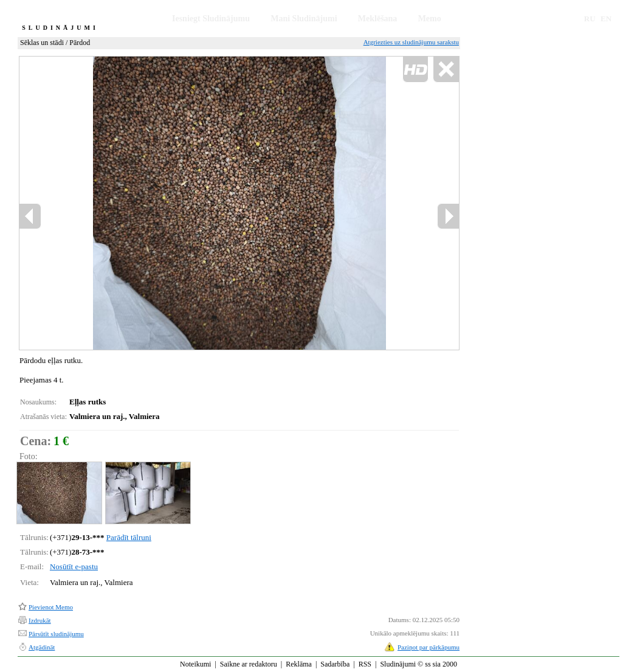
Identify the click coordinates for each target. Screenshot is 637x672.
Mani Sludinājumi (304, 19)
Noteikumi (195, 664)
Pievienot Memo (51, 607)
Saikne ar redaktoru (249, 664)
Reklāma (299, 664)
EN (606, 19)
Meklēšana (378, 19)
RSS (365, 664)
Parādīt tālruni (129, 537)
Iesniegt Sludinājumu (211, 19)
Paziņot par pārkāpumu (429, 647)
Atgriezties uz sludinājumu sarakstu (411, 42)
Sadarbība (335, 664)
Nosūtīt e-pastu (74, 566)
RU (590, 19)
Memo (430, 19)
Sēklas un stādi (42, 43)
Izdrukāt (40, 620)
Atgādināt (42, 647)
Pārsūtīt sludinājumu (56, 634)
